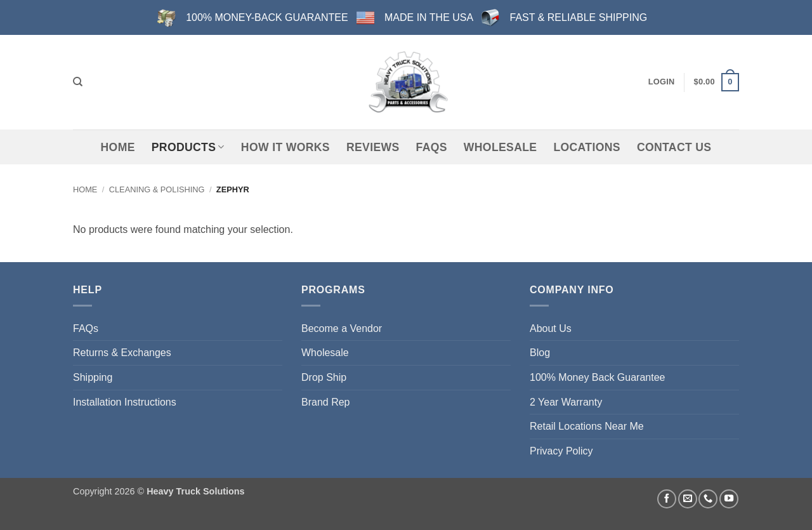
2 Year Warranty (566, 402)
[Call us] (708, 499)
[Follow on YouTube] (729, 499)
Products (188, 147)
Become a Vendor (342, 328)
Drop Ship (324, 377)
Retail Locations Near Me (587, 426)
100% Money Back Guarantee (597, 377)
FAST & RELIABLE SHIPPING (579, 17)
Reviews (373, 147)
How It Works (285, 147)
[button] (662, 82)
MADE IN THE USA (429, 17)
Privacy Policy (561, 451)
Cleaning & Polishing (157, 189)
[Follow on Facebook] (667, 499)
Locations (586, 147)
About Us (551, 328)
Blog (540, 353)
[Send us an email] (688, 499)
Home (118, 147)
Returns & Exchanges (122, 353)
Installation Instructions (125, 402)
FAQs (432, 147)
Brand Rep (326, 402)
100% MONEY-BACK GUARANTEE (267, 17)
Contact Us (674, 147)
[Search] (78, 82)
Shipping (93, 377)
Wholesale (501, 147)
